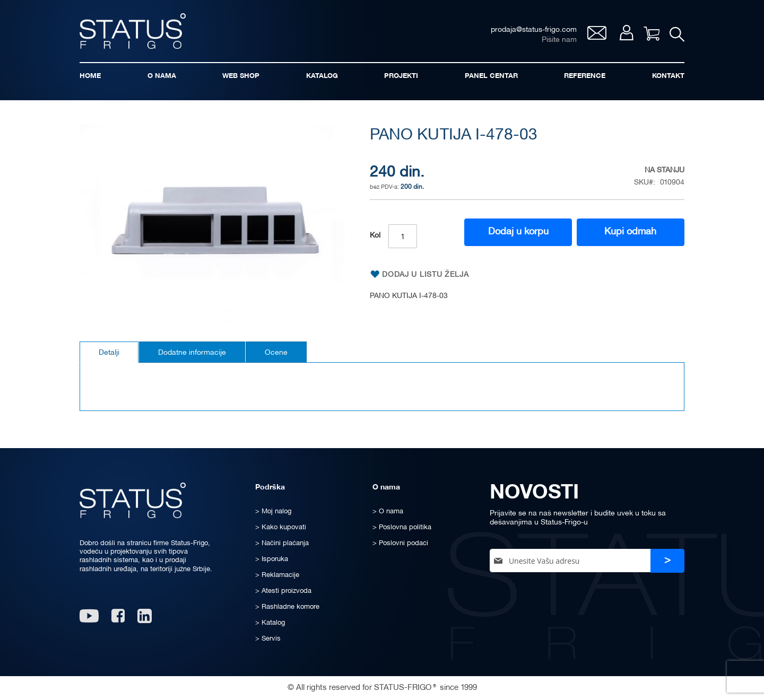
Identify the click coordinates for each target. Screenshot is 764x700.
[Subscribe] (667, 561)
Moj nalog (626, 33)
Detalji (109, 353)
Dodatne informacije (192, 353)
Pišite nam (559, 40)
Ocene (276, 353)
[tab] (109, 352)
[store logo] (133, 31)
